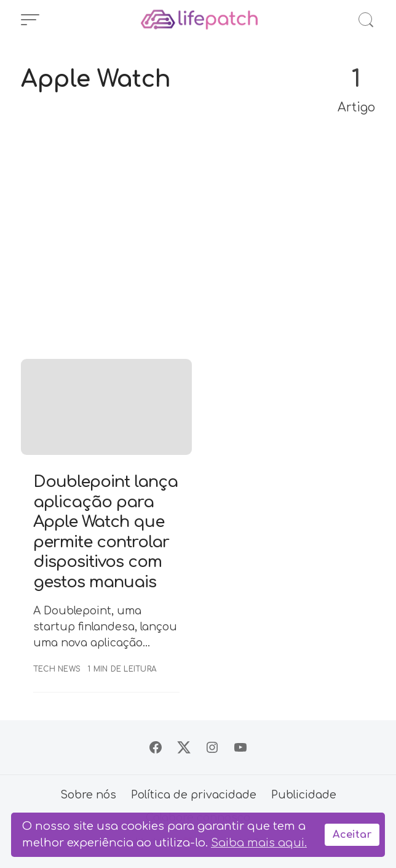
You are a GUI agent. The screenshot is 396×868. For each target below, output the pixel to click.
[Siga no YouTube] (240, 747)
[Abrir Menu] (30, 20)
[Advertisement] (198, 245)
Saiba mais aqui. (259, 843)
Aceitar (352, 835)
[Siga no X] (184, 747)
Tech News (57, 669)
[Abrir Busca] (366, 20)
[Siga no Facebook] (156, 747)
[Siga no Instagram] (212, 747)
